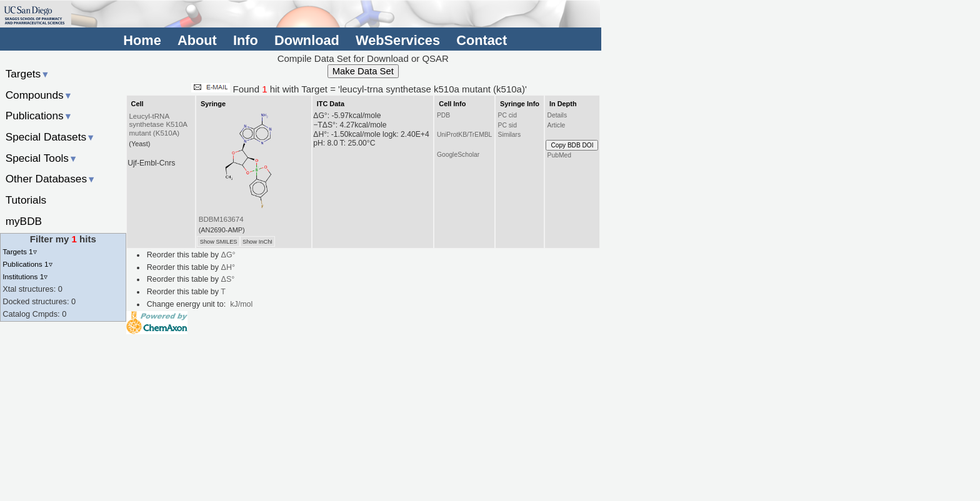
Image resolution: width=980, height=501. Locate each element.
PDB (443, 115)
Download (307, 40)
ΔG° (228, 255)
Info (246, 40)
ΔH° (228, 267)
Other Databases (51, 179)
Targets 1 (19, 251)
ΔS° (228, 279)
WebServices (398, 40)
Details (557, 115)
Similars (510, 135)
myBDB (24, 221)
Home (142, 40)
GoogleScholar (458, 155)
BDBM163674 (221, 219)
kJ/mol (241, 304)
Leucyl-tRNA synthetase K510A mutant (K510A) (158, 125)
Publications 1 (27, 264)
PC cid (507, 115)
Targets (28, 74)
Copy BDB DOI (572, 145)
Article (557, 125)
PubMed (559, 155)
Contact (482, 40)
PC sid (507, 125)
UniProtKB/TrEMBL (464, 135)
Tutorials (26, 200)
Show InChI (257, 242)
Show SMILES (219, 242)
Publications (39, 116)
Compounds (39, 95)
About (197, 40)
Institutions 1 (25, 276)
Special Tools (42, 158)
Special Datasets (51, 137)
